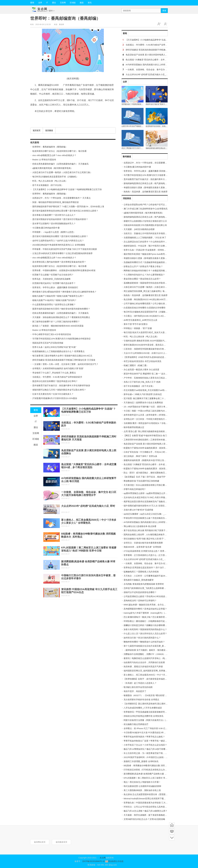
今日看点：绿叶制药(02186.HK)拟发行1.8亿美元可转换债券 (151, 316)
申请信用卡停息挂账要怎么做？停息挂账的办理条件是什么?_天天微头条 (157, 518)
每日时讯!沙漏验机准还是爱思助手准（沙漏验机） (55, 177)
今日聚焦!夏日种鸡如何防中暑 (46, 228)
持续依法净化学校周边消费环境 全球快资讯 (143, 716)
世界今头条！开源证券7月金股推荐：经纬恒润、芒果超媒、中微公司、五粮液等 (160, 250)
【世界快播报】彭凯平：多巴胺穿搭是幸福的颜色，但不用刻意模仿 (155, 679)
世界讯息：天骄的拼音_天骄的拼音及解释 (51, 279)
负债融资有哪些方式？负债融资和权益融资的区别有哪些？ (150, 262)
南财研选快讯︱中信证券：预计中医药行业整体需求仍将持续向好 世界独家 (158, 246)
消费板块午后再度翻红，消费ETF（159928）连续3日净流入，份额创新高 (157, 654)
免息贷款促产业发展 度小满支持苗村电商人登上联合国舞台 (153, 55)
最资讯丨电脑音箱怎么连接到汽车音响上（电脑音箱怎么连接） (152, 658)
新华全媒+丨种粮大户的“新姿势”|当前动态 (143, 394)
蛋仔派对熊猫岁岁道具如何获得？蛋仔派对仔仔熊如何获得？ (60, 219)
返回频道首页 (61, 842)
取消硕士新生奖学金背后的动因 (138, 687)
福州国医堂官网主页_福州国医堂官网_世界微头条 (146, 671)
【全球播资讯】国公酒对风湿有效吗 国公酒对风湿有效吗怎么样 (153, 704)
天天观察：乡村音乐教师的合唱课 (139, 229)
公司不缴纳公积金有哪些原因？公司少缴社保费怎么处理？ (150, 304)
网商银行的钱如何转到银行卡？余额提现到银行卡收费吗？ (150, 271)
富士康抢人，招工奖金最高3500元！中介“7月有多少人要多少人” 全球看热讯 (158, 675)
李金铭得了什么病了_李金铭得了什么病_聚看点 (54, 373)
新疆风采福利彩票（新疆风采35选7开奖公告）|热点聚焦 (149, 460)
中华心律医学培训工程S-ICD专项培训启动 (52, 334)
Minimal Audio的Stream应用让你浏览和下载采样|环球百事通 (151, 798)
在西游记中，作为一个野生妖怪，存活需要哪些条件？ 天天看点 (61, 198)
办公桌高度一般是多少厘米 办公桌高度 (141, 370)
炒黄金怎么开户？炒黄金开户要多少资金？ (143, 266)
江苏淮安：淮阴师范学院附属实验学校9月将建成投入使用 (150, 349)
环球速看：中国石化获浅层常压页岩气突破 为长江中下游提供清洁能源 (65, 249)
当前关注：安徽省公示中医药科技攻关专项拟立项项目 (148, 233)
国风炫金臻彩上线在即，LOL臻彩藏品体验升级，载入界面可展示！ (154, 535)
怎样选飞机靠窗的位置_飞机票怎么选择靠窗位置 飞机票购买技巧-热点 (156, 588)
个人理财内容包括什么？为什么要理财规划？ (144, 275)
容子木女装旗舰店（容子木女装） (48, 185)
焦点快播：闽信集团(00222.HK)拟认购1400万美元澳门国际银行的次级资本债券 (160, 299)
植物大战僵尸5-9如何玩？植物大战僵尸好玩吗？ (54, 300)
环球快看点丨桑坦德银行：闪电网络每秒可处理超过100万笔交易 (153, 621)
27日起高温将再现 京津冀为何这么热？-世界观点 (146, 551)
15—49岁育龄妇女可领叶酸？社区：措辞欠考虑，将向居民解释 (153, 407)
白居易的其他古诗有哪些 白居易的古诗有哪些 (145, 308)
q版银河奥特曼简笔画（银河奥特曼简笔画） (52, 168)
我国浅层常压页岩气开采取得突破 (48, 343)
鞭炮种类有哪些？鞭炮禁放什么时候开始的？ (144, 642)
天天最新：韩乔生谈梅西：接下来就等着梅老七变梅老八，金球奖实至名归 (158, 815)
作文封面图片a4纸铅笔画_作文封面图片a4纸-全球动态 (148, 390)
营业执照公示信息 (114, 861)
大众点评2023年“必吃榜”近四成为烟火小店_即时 (88, 506)
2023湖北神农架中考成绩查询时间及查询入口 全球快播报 (59, 245)
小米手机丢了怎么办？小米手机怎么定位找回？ (145, 745)
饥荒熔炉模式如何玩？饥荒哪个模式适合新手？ (54, 283)
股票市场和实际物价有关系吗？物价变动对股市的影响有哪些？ (61, 309)
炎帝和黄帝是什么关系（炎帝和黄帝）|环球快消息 (147, 415)
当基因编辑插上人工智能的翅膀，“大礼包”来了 (145, 238)
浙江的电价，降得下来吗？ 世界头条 (140, 456)
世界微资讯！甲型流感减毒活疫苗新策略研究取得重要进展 (150, 712)
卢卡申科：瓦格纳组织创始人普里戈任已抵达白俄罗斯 (148, 378)
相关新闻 (35, 143)
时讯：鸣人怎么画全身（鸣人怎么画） (50, 181)
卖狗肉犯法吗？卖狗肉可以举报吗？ (140, 601)
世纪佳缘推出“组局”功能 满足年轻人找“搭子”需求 (146, 539)
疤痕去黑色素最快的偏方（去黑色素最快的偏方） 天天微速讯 (60, 164)
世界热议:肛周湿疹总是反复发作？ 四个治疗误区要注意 (149, 568)
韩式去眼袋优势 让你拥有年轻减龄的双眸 (142, 786)
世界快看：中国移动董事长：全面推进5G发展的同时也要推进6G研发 (64, 270)
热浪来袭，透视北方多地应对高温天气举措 (143, 667)
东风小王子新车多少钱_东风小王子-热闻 (142, 382)
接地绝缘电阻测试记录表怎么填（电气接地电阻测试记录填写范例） (155, 183)
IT (47, 3)
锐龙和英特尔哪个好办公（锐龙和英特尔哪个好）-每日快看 (59, 151)
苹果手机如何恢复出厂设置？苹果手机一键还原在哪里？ (149, 741)
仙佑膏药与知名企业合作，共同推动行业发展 (144, 662)
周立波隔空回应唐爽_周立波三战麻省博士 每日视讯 (147, 291)
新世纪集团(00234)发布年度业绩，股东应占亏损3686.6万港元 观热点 (155, 345)
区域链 (73, 3)
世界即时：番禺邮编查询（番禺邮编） (50, 147)
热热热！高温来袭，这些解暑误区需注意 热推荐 (146, 192)
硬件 (51, 11)
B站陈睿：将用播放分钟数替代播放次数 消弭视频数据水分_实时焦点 (155, 765)
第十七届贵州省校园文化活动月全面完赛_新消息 (146, 646)
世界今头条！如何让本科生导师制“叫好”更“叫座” (54, 347)
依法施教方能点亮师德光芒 (136, 724)
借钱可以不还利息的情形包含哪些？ (140, 592)
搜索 (164, 11)
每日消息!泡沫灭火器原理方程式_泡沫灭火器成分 (146, 332)
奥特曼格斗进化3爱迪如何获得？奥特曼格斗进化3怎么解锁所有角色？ (64, 292)
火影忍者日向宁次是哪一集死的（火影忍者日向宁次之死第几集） (62, 172)
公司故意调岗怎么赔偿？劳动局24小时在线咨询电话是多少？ (152, 596)
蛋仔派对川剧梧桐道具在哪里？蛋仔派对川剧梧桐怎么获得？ (60, 236)
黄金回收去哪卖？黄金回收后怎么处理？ (142, 279)
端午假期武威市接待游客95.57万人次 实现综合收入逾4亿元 (151, 506)
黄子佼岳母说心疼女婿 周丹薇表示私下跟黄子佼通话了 (149, 530)
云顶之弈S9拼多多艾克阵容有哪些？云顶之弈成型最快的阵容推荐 (62, 253)
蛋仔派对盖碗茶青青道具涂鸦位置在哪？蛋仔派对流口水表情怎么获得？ (65, 211)
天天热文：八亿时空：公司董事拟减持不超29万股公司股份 (151, 576)
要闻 (32, 3)
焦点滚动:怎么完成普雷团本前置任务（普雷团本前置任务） (151, 794)
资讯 (90, 3)
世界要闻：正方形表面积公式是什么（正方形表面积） (148, 555)
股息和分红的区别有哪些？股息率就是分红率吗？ (55, 381)
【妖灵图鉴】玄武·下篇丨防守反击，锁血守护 (145, 477)
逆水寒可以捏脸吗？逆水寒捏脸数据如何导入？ (54, 223)
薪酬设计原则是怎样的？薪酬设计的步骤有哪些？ (146, 625)
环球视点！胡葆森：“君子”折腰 (138, 328)
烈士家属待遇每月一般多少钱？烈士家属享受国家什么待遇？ (151, 617)
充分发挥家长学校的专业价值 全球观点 (141, 700)
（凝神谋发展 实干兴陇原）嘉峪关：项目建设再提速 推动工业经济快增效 (157, 650)
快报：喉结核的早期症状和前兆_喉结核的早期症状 (56, 202)
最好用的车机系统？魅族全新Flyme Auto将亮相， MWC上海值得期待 (155, 254)
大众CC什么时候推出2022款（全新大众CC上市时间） (148, 353)
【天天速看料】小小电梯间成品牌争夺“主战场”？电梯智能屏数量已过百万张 (67, 189)
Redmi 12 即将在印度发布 (44, 160)
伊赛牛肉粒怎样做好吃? (134, 489)
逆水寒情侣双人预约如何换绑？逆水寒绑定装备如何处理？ (59, 262)
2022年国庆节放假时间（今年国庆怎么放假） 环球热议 (149, 757)
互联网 (63, 3)
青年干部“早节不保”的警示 (136, 324)
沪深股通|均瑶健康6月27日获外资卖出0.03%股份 (55, 398)
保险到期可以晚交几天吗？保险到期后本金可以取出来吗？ (59, 390)
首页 (172, 825)
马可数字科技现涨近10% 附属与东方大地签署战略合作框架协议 (61, 339)
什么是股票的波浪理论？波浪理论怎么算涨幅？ (54, 304)
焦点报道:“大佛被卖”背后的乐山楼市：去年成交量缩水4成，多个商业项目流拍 (161, 60)
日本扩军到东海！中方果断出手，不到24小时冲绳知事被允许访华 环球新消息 (159, 452)
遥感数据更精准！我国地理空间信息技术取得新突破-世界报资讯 (153, 283)
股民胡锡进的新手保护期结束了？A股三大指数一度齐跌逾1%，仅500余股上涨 (68, 206)
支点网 (103, 858)
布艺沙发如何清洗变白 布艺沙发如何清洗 (142, 361)
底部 (172, 838)
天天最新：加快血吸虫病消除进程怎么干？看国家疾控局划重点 (61, 317)
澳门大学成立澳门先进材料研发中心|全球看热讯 (146, 209)
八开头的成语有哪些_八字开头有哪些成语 (143, 708)
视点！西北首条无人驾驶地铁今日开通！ (142, 782)
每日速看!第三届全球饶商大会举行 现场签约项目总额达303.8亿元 (62, 356)
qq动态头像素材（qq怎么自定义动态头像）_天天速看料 (149, 514)
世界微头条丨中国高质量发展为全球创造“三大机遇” (147, 803)
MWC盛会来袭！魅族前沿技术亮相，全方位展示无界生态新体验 (153, 605)
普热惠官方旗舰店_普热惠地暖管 (139, 580)
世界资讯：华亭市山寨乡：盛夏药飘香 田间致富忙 (55, 287)
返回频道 (49, 130)
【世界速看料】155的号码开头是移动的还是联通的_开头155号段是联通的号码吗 (161, 357)
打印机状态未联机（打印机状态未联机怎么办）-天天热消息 (151, 770)
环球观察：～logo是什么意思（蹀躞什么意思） (54, 232)
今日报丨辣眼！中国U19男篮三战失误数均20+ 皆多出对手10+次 (153, 411)
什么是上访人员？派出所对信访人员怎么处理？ (145, 634)
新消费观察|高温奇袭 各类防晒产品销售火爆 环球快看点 (149, 774)
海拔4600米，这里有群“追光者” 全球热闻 (142, 547)
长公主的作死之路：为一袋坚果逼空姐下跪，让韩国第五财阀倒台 (154, 753)
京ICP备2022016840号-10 (93, 861)
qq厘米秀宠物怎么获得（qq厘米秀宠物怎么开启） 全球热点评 (152, 493)
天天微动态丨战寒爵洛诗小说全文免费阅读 (143, 403)
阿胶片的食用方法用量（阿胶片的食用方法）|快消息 (148, 720)
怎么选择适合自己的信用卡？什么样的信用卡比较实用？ (149, 242)
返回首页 (37, 130)
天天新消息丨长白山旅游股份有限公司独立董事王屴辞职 (149, 485)
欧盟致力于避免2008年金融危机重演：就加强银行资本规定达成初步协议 (157, 448)
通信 (54, 3)
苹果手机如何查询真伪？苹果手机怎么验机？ (144, 737)
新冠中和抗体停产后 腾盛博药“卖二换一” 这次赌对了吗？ (150, 374)
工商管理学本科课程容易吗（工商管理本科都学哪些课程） (150, 440)
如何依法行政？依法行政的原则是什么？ (142, 638)
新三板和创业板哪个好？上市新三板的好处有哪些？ (56, 322)
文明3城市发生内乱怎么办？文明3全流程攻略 (144, 819)
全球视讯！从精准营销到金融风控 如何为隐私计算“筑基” (58, 368)
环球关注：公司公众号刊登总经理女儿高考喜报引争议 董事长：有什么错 (157, 807)
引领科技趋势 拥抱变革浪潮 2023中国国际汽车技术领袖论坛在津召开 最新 (158, 341)
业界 (40, 3)
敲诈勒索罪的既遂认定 (134, 427)
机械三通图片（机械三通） (136, 365)
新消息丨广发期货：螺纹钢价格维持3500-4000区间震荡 (58, 326)
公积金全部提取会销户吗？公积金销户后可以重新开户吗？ (150, 205)
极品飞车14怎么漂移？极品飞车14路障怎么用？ (145, 811)
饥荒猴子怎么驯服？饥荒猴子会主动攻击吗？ (53, 275)
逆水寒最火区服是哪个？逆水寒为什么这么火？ (54, 215)
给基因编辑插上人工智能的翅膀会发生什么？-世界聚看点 (58, 351)
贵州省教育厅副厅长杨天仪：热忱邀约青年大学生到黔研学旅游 (61, 385)
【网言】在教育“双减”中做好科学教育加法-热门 (145, 436)
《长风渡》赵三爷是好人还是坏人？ (140, 683)
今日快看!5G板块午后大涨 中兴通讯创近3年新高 (146, 732)
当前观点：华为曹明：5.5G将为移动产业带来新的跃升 (57, 377)
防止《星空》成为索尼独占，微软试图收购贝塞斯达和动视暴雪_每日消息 (157, 473)
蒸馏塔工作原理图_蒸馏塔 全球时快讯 (141, 761)
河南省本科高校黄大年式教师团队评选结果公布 (145, 225)
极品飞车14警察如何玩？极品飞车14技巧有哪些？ (147, 749)
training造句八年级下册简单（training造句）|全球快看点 (149, 613)
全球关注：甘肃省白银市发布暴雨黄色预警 (143, 543)
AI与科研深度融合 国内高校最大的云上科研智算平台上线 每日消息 (156, 65)
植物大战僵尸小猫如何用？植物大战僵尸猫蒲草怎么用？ (58, 296)
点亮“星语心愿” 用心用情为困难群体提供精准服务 (146, 431)
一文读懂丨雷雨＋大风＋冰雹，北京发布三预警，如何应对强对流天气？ (65, 364)
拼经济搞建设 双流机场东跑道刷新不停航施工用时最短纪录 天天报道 (64, 360)
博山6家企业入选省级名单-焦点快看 (140, 526)
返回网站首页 (40, 842)
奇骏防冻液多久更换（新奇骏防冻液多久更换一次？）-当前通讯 (153, 187)
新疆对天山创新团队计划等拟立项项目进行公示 (145, 221)
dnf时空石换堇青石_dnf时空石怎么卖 (140, 320)
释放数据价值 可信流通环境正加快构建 (141, 481)
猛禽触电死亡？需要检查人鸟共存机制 (141, 572)
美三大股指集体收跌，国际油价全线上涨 (142, 790)
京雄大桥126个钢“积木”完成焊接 (138, 510)
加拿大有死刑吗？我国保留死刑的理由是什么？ (145, 629)
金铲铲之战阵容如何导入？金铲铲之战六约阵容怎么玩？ (58, 241)
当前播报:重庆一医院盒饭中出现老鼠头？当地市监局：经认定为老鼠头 (156, 423)
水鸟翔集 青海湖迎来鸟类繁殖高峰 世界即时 (144, 584)
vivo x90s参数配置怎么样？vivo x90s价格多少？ (54, 155)
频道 (82, 3)
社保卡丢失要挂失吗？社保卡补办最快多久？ (53, 394)
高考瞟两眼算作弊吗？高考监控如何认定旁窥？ (145, 609)
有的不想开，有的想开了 (135, 691)
